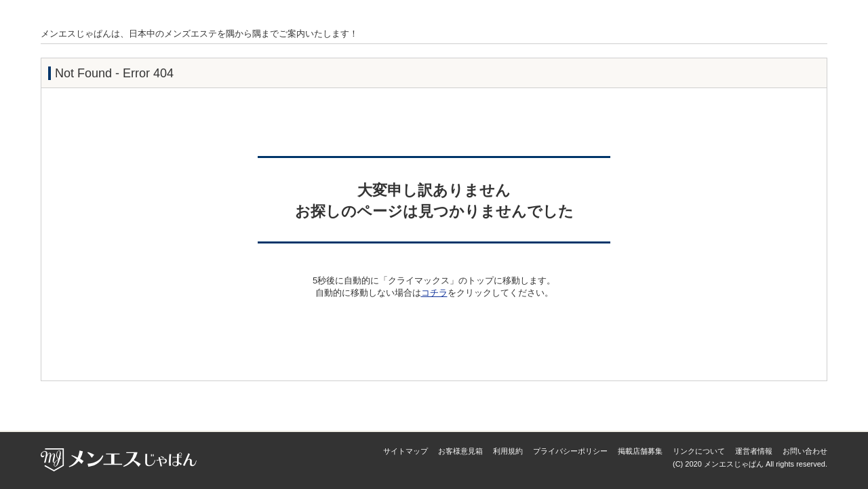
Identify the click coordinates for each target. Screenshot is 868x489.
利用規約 (508, 451)
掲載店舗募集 (640, 451)
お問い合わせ (805, 451)
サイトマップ (406, 451)
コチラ (434, 293)
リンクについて (699, 451)
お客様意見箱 (460, 451)
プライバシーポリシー (570, 451)
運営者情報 (754, 451)
